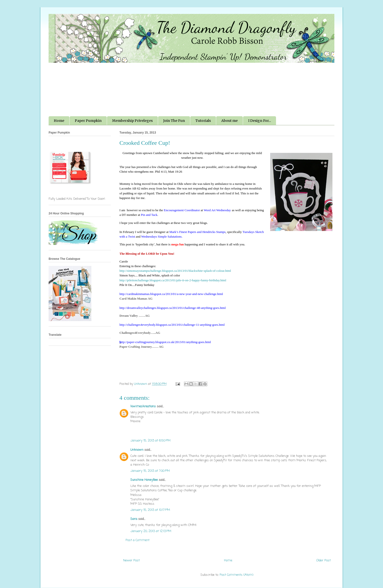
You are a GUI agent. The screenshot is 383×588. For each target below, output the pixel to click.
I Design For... (260, 121)
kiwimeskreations (143, 406)
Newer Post (131, 561)
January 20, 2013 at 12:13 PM (151, 531)
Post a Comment (138, 540)
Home (59, 121)
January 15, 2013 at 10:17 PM (150, 510)
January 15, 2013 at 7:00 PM (150, 471)
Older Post (324, 561)
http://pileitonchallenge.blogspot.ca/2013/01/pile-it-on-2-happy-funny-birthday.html (173, 280)
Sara (134, 519)
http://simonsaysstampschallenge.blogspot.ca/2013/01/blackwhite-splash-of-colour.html (175, 271)
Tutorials (203, 121)
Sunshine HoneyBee (144, 480)
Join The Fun (174, 121)
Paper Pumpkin (88, 121)
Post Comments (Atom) (236, 575)
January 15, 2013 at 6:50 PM (150, 441)
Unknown (137, 450)
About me (229, 121)
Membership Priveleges (132, 121)
